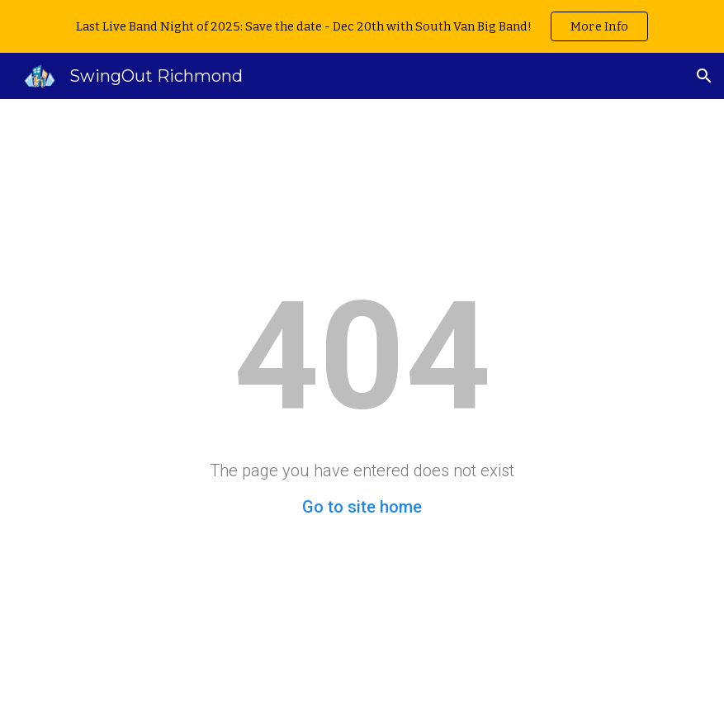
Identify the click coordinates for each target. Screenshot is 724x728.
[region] (362, 26)
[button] (704, 76)
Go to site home (362, 507)
